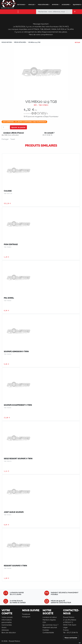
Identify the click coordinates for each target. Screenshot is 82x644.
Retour (77, 42)
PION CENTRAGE (11, 244)
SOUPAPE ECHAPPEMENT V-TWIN (18, 405)
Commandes (7, 625)
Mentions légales (49, 620)
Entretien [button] (55, 5)
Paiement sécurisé (50, 627)
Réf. (36, 105)
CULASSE (8, 191)
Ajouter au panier (18, 127)
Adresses (5, 630)
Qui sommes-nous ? (50, 625)
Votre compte (7, 617)
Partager (5, 139)
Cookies (46, 630)
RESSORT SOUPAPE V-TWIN (15, 566)
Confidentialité (48, 633)
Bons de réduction (9, 633)
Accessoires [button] (66, 5)
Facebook (26, 614)
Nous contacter (71, 638)
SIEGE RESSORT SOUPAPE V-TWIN (18, 459)
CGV (44, 622)
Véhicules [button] (31, 5)
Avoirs (4, 627)
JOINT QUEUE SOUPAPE (14, 512)
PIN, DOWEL (9, 298)
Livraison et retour (50, 617)
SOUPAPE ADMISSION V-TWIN (16, 352)
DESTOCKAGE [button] (21, 5)
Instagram (26, 617)
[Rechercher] (51, 12)
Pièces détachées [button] (43, 5)
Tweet (13, 139)
